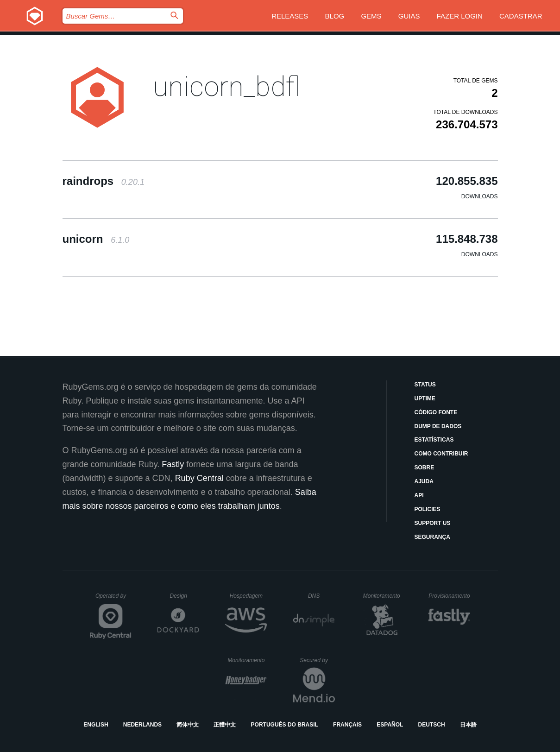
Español (390, 725)
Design (185, 596)
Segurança (432, 537)
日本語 (468, 725)
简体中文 (188, 725)
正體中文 (225, 725)
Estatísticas (434, 440)
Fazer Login (460, 16)
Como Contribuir (441, 454)
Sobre (425, 468)
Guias (409, 16)
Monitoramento (383, 596)
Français (347, 725)
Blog (335, 16)
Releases (290, 16)
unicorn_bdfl (227, 86)
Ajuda (424, 481)
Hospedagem (249, 596)
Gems (371, 16)
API (419, 495)
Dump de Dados (438, 426)
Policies (428, 509)
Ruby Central (199, 478)
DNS (321, 596)
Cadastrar (521, 16)
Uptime (425, 398)
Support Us (433, 523)
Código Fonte (436, 412)
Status (425, 385)
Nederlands (142, 725)
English (96, 725)
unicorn (96, 239)
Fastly (173, 464)
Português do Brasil (285, 725)
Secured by (317, 660)
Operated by (113, 599)
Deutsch (432, 725)
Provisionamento (449, 596)
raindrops (104, 181)
